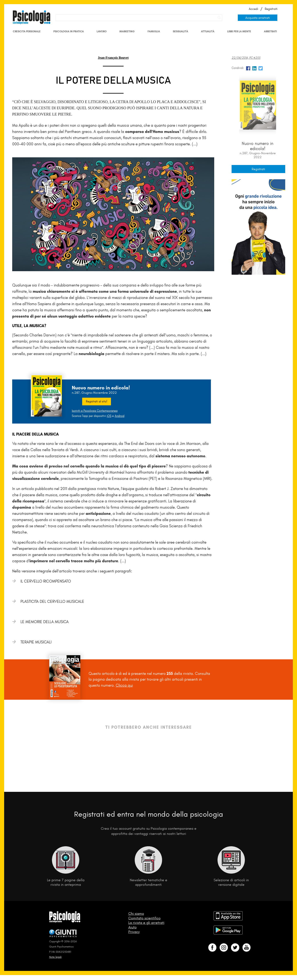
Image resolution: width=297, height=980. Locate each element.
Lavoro (102, 31)
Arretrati (270, 31)
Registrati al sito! (97, 402)
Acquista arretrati (258, 18)
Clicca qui (124, 685)
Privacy (134, 932)
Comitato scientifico (144, 918)
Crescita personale (27, 31)
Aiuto (132, 927)
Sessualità (180, 31)
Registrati (271, 9)
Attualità (208, 31)
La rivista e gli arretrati (146, 923)
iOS (109, 416)
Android (120, 416)
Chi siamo (136, 914)
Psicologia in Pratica (69, 31)
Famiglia (154, 31)
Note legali (55, 957)
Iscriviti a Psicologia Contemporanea (95, 411)
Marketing (127, 31)
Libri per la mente (239, 31)
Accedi (253, 9)
